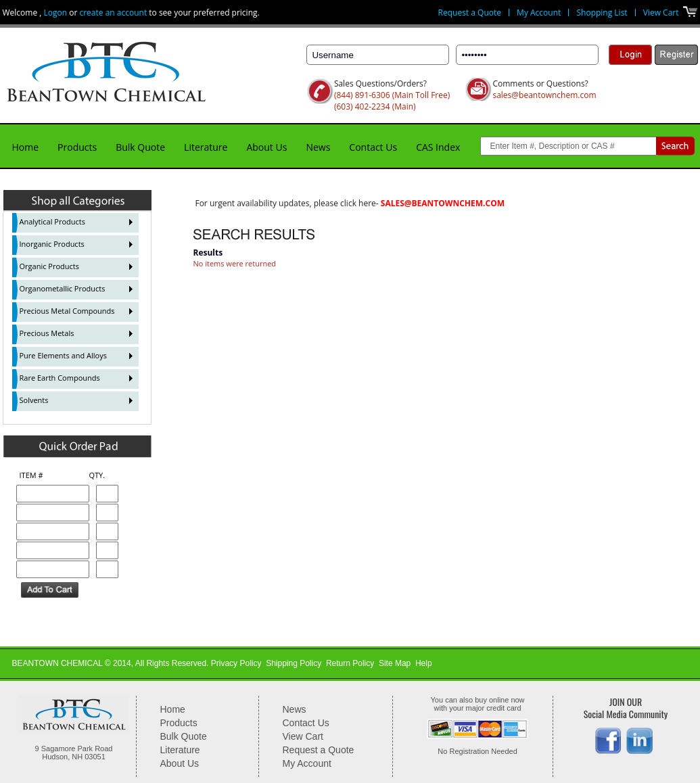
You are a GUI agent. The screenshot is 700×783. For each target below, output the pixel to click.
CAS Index (438, 147)
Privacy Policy (236, 663)
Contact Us (373, 147)
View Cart (661, 13)
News (318, 147)
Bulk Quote (140, 147)
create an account (113, 13)
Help (424, 663)
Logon (56, 13)
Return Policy (350, 663)
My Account (539, 13)
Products (77, 147)
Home (26, 147)
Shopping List (602, 13)
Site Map (395, 663)
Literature (206, 147)
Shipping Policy (294, 663)
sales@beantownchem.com (544, 95)
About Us (266, 147)
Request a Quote (470, 13)
